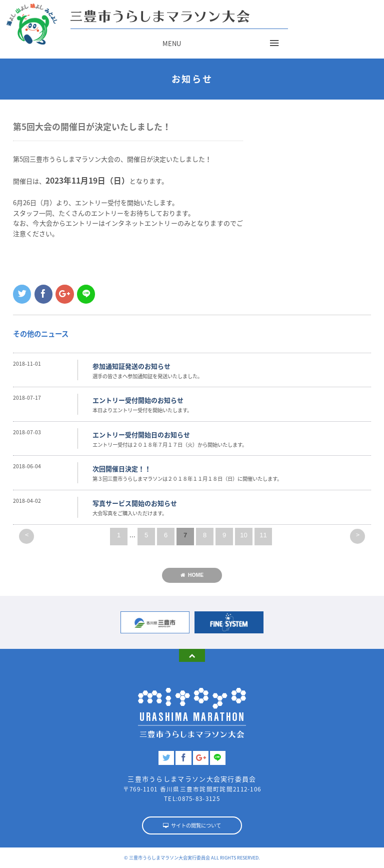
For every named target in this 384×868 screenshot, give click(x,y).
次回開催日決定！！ (122, 469)
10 (243, 535)
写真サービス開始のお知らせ (135, 503)
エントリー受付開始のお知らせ (138, 400)
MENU (172, 43)
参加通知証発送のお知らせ (131, 366)
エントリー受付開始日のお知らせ (141, 435)
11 (263, 535)
